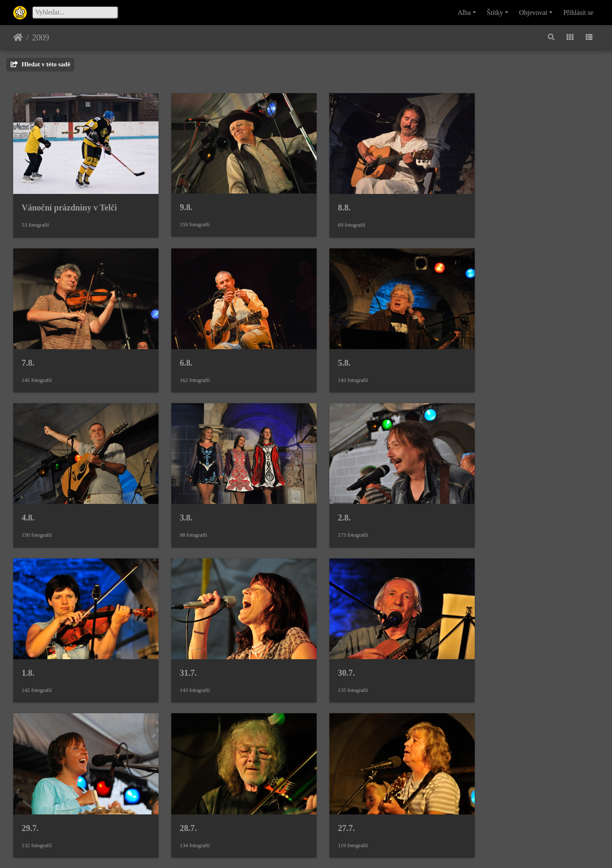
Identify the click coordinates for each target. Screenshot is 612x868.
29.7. (30, 649)
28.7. (180, 649)
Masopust (488, 798)
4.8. (327, 351)
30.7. (479, 500)
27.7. (329, 649)
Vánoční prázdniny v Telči (69, 202)
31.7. (329, 500)
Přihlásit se (579, 13)
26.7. (479, 649)
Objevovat (533, 13)
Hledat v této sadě (40, 64)
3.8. (477, 351)
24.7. (180, 798)
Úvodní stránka (18, 37)
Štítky (495, 13)
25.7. (30, 798)
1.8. (178, 500)
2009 (41, 37)
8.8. (327, 202)
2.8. (28, 500)
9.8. (178, 201)
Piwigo (347, 850)
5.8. (178, 351)
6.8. (28, 351)
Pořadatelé (340, 798)
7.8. (477, 202)
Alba (464, 13)
